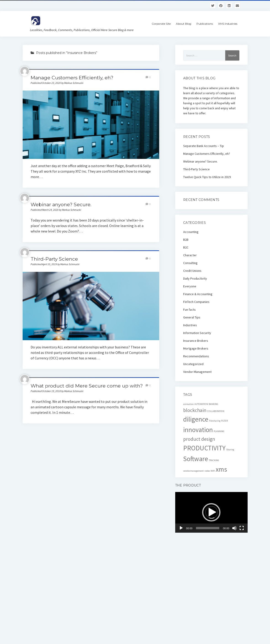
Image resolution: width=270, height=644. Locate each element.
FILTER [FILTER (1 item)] (224, 421)
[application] (211, 512)
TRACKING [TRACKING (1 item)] (214, 460)
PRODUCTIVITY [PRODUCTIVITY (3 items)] (204, 448)
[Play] (181, 528)
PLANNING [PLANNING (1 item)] (219, 431)
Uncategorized (193, 364)
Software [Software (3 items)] (196, 459)
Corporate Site (161, 24)
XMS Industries (228, 24)
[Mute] (234, 528)
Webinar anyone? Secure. (61, 204)
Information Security (197, 333)
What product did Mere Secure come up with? (87, 386)
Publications (205, 24)
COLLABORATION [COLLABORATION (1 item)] (216, 411)
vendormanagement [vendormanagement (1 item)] (193, 471)
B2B (186, 240)
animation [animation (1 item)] (188, 404)
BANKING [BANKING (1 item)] (213, 404)
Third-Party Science (54, 259)
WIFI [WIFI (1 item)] (213, 471)
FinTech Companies (196, 302)
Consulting (190, 263)
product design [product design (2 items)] (199, 439)
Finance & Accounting (198, 294)
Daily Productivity (195, 278)
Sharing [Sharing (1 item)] (230, 450)
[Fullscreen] (242, 528)
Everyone (190, 286)
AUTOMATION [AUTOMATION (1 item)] (201, 404)
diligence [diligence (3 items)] (196, 419)
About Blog (184, 24)
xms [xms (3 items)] (221, 469)
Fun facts (189, 310)
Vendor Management (197, 372)
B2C (186, 247)
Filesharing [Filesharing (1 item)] (215, 421)
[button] (211, 512)
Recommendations (196, 356)
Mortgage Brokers (196, 348)
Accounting (191, 232)
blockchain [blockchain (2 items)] (195, 410)
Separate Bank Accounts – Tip (204, 146)
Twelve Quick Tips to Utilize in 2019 (207, 177)
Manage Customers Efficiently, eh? (72, 78)
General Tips (192, 317)
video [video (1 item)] (207, 471)
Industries (190, 325)
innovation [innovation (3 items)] (198, 430)
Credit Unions (192, 271)
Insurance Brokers (196, 341)
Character (190, 255)
